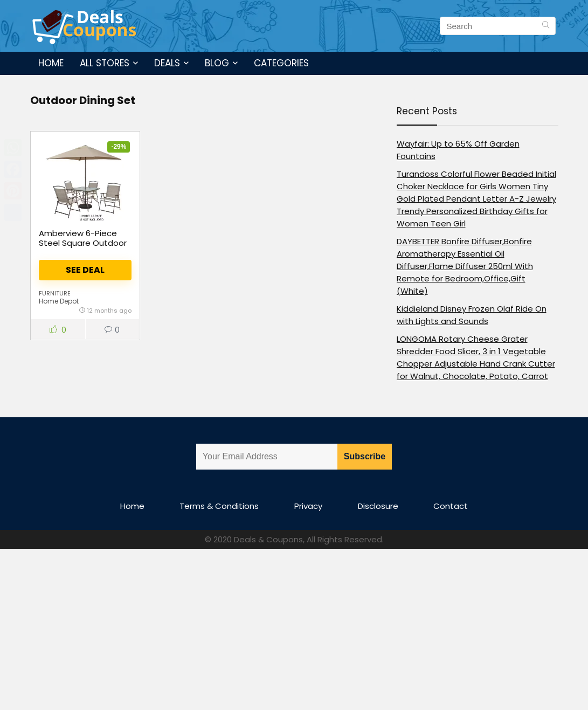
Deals (167, 63)
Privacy (308, 506)
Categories (281, 63)
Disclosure (378, 506)
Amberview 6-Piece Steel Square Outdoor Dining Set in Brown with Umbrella (83, 248)
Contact (451, 506)
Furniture (55, 293)
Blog (217, 63)
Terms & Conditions (219, 506)
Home (51, 63)
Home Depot (59, 301)
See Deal (85, 270)
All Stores (105, 63)
